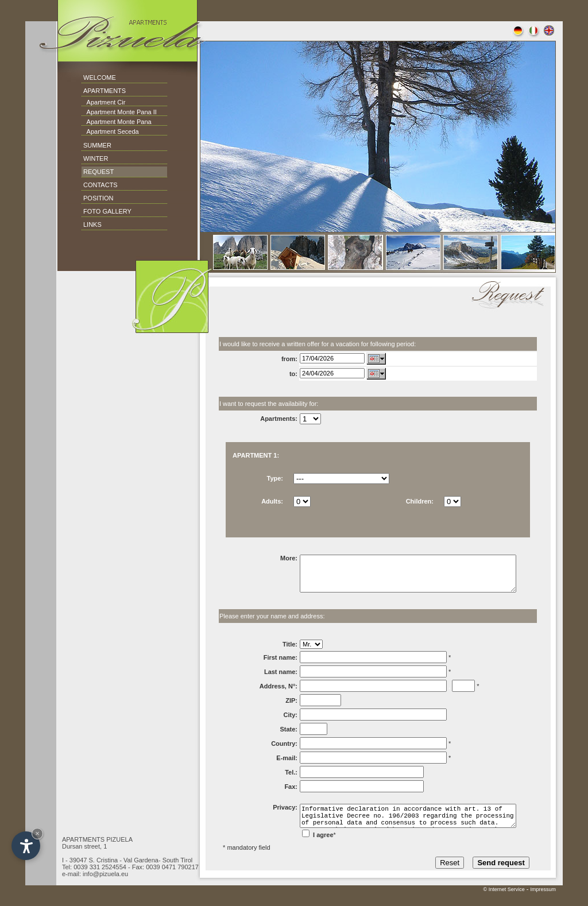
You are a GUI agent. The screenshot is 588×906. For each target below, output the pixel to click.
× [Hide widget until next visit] (37, 833)
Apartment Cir (103, 102)
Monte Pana (133, 122)
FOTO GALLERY (107, 211)
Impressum (543, 903)
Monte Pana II (136, 112)
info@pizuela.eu (105, 888)
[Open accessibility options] (26, 846)
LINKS (92, 224)
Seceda (127, 131)
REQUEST (98, 172)
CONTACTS (100, 185)
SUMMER (97, 145)
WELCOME (100, 78)
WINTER (96, 158)
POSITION (98, 198)
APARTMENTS (105, 91)
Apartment (101, 112)
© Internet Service (504, 903)
